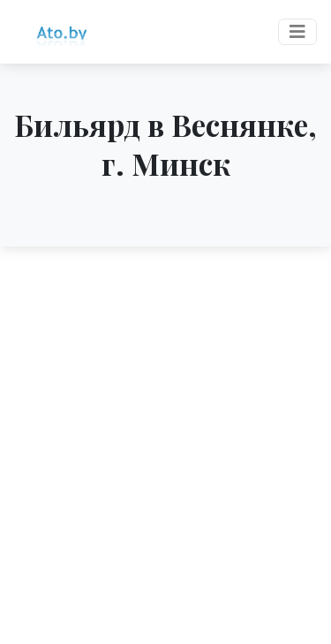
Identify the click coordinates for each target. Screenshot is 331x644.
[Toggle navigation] (297, 32)
